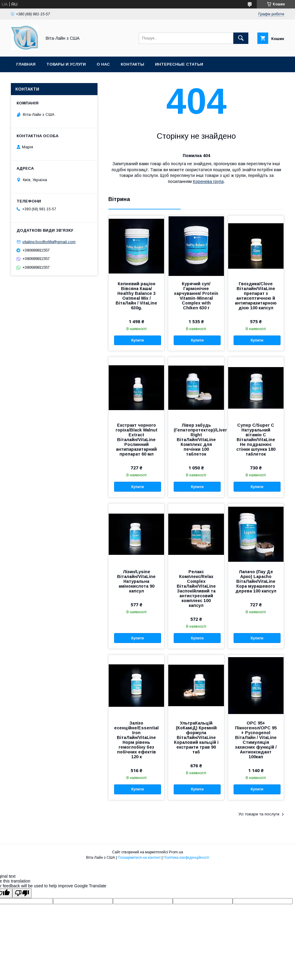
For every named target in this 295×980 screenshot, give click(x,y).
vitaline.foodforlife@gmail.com (49, 242)
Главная (26, 64)
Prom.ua (176, 852)
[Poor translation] (22, 893)
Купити (138, 340)
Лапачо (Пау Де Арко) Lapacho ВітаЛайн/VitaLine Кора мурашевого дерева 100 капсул (256, 581)
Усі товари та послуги (259, 814)
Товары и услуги (66, 64)
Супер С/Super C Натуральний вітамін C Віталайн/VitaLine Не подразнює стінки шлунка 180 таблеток (256, 440)
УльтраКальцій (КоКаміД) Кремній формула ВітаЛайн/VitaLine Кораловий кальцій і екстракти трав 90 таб (196, 737)
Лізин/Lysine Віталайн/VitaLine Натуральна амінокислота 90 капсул (136, 581)
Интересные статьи (179, 64)
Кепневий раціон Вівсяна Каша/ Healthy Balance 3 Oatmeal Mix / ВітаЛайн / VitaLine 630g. (136, 296)
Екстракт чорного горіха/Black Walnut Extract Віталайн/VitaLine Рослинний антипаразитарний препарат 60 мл (137, 440)
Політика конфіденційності (186, 858)
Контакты (132, 64)
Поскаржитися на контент (139, 858)
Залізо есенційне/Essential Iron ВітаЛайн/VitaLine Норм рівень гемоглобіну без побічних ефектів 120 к (136, 740)
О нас (103, 64)
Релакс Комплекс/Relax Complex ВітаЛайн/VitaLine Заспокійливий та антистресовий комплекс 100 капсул (196, 589)
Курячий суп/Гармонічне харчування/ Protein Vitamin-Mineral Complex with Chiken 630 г (196, 296)
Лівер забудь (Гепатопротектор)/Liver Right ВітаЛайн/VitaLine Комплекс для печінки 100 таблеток (196, 440)
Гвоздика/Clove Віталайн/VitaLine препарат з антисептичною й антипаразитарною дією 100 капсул (256, 296)
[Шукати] (241, 38)
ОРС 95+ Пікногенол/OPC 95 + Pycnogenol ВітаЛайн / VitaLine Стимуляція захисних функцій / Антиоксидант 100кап (256, 740)
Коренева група (208, 181)
